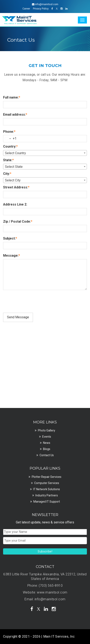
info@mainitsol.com (50, 599)
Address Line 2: (15, 204)
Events (47, 437)
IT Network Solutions (47, 489)
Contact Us (47, 455)
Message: (12, 256)
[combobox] (10, 139)
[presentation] (34, 303)
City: (7, 174)
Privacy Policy (41, 9)
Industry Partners (47, 495)
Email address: (15, 115)
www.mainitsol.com (52, 592)
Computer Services (47, 483)
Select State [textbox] (14, 167)
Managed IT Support (47, 502)
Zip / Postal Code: (18, 222)
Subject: (10, 238)
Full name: (12, 97)
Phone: (9, 132)
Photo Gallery (47, 430)
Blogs (47, 449)
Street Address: (16, 187)
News (47, 443)
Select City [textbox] (13, 180)
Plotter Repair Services (47, 477)
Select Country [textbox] (15, 153)
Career (26, 9)
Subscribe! (45, 551)
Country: (10, 146)
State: (8, 160)
